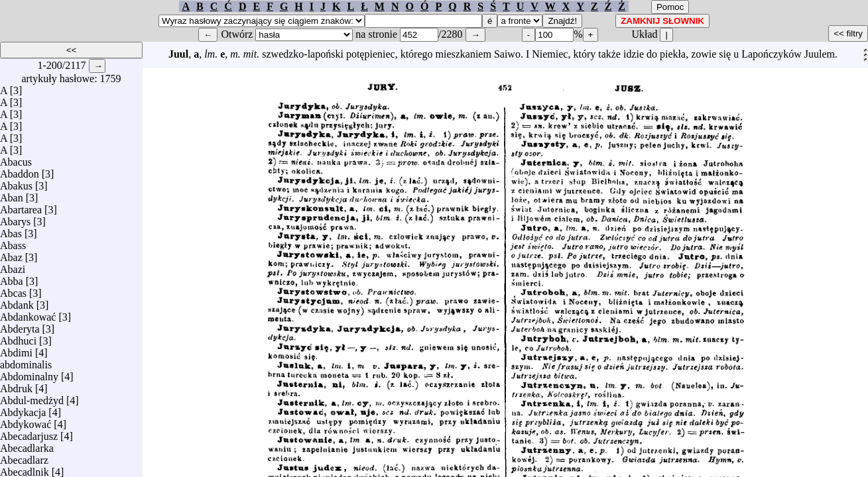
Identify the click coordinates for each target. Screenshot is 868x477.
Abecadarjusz (29, 433)
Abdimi (16, 349)
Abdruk (16, 385)
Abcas (13, 290)
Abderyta (20, 326)
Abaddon (20, 171)
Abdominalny (29, 373)
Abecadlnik (25, 469)
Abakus (16, 183)
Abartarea (21, 206)
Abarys (15, 218)
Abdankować (28, 314)
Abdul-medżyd (32, 397)
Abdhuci (18, 338)
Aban (12, 194)
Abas (11, 230)
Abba (12, 278)
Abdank (17, 302)
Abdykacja (23, 409)
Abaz (11, 254)
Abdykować (26, 421)
